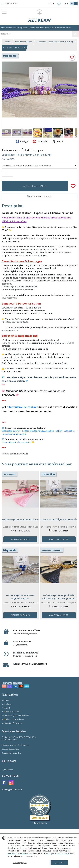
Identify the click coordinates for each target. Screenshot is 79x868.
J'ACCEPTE (60, 863)
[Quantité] (7, 174)
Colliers (59, 431)
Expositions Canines (24, 42)
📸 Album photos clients (13, 719)
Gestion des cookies (10, 749)
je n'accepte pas (20, 863)
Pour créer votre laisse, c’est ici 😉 (18, 442)
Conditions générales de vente (15, 716)
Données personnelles (11, 753)
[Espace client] (59, 4)
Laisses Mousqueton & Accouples (38, 431)
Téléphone (7, 770)
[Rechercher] (75, 34)
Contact (52, 3)
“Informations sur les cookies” (20, 853)
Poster (58, 141)
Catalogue (7, 704)
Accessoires (70, 431)
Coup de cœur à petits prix (14, 434)
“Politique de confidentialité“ (58, 853)
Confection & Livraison (12, 723)
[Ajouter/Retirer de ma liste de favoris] (73, 186)
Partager (22, 141)
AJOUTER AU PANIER (35, 186)
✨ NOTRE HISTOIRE (11, 712)
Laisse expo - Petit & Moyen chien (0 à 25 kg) (55, 42)
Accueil (8, 42)
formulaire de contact (23, 407)
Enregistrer (40, 141)
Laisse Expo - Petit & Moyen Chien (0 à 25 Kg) (27, 155)
